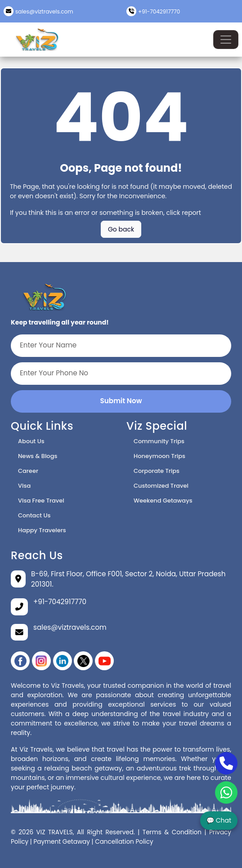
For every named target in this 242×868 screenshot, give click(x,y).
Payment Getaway (62, 842)
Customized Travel (161, 486)
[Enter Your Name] (121, 346)
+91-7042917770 (159, 11)
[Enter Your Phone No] (121, 374)
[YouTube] (104, 661)
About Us (31, 441)
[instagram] (41, 661)
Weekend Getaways (163, 501)
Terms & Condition (172, 832)
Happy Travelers (42, 530)
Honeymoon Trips (159, 456)
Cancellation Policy (124, 842)
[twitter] (83, 661)
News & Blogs (38, 456)
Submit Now (121, 401)
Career (28, 471)
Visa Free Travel (41, 501)
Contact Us (34, 515)
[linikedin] (63, 661)
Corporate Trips (157, 471)
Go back (121, 229)
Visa (24, 486)
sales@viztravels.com (44, 11)
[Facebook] (20, 661)
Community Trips (159, 441)
